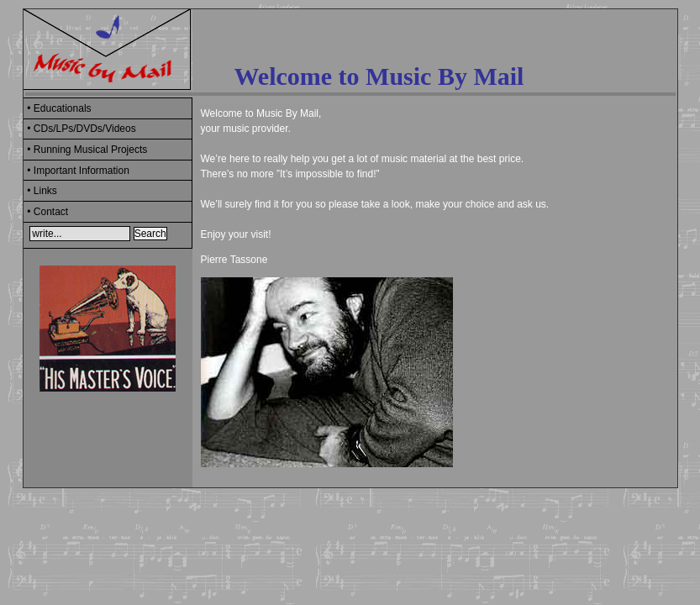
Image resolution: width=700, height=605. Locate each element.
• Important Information (78, 171)
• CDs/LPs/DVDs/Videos (81, 129)
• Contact (47, 212)
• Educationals (59, 108)
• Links (42, 191)
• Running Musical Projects (87, 150)
